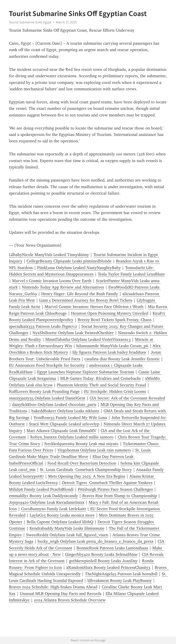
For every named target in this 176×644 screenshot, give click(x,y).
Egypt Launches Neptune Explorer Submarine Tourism (86, 372)
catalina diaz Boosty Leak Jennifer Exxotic (122, 359)
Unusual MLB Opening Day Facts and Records (60, 594)
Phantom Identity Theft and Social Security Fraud (101, 385)
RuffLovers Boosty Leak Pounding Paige (44, 391)
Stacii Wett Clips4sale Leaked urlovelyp (64, 424)
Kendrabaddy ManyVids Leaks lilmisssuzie (67, 528)
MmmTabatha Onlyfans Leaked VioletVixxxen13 (88, 339)
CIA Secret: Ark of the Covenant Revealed (127, 398)
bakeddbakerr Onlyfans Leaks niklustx (65, 411)
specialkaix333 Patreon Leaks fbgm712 (43, 326)
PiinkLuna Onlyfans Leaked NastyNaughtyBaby (79, 268)
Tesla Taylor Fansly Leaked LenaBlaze (131, 274)
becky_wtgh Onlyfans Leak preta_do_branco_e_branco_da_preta (95, 541)
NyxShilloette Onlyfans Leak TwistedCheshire (73, 333)
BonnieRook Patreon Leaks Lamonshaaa (112, 548)
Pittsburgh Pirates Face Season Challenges (115, 489)
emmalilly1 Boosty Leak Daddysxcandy (43, 496)
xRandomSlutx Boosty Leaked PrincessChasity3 (108, 567)
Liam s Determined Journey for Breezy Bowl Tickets (86, 300)
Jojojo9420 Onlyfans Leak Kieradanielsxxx (47, 502)
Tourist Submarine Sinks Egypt (30, 22)
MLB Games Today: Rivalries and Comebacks (100, 378)
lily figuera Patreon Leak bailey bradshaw (109, 352)
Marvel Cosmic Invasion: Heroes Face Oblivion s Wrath (94, 307)
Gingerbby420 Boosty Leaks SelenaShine (101, 554)
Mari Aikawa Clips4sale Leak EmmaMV (61, 431)
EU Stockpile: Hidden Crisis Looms (115, 391)
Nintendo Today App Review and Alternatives (63, 287)
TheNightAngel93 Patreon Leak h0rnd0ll (121, 574)
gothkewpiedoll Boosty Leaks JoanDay (103, 561)
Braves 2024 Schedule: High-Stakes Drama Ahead (53, 587)
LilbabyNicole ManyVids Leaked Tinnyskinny (49, 255)
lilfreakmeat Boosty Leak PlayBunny (120, 581)
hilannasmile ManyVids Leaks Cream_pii (112, 346)
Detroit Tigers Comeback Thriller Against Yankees (107, 483)
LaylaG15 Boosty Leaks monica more (62, 515)
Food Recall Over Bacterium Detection (82, 463)
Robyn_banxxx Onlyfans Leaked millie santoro (72, 437)
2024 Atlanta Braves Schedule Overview (70, 600)
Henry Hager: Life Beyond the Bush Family (80, 294)
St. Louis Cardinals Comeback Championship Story (86, 470)
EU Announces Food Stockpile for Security (47, 365)
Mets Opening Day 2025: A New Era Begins (87, 476)
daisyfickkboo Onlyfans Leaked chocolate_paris (54, 405)
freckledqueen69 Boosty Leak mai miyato (81, 444)
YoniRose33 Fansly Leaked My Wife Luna (70, 418)
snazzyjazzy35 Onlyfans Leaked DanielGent (47, 398)
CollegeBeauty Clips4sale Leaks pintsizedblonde (69, 261)
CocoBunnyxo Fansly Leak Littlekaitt (54, 509)
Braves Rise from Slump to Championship (120, 496)
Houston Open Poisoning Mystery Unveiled (110, 313)
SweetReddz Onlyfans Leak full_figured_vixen (67, 535)
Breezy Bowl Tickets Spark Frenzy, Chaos (115, 320)
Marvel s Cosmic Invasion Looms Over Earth (52, 281)
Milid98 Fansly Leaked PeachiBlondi (41, 489)
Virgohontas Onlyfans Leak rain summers (94, 450)
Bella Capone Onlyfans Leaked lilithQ (60, 522)
